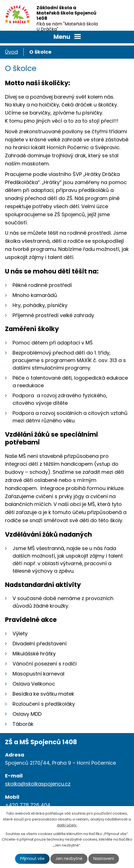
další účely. (67, 825)
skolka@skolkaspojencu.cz (38, 784)
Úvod (11, 52)
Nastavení (104, 859)
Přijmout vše (32, 859)
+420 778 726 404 (28, 805)
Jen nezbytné (69, 859)
